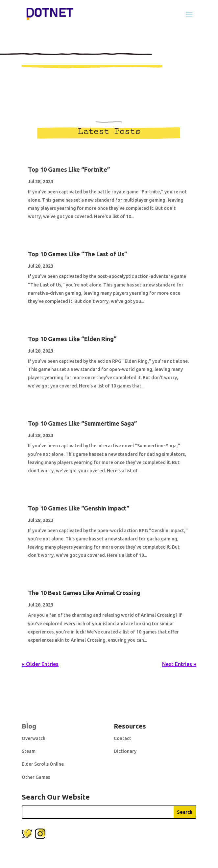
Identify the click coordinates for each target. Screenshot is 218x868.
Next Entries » (179, 664)
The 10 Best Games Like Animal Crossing (84, 593)
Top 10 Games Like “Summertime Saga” (82, 423)
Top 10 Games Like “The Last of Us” (77, 254)
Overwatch (34, 738)
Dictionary (125, 751)
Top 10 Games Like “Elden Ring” (72, 339)
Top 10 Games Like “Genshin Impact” (79, 508)
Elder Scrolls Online (43, 764)
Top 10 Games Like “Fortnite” (69, 169)
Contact (122, 738)
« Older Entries (40, 664)
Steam (29, 751)
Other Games (36, 777)
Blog (29, 726)
